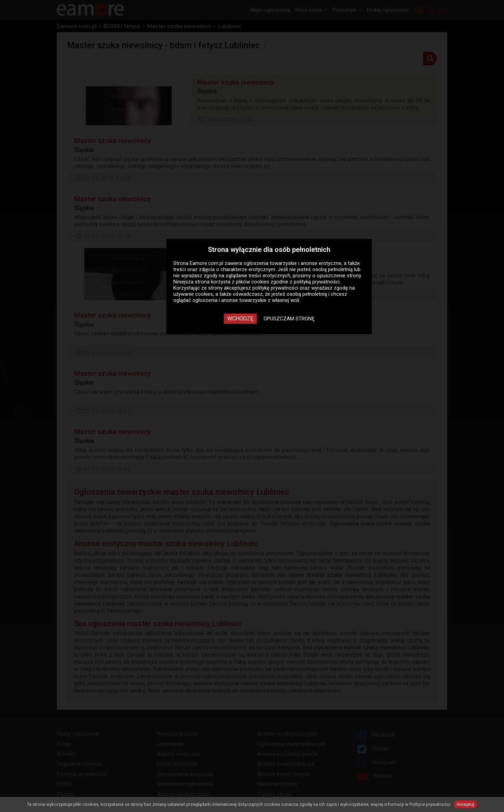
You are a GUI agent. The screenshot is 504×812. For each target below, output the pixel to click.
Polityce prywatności (430, 804)
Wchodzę (240, 319)
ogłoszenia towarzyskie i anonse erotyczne (292, 263)
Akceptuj (465, 804)
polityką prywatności (317, 282)
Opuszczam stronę (289, 319)
